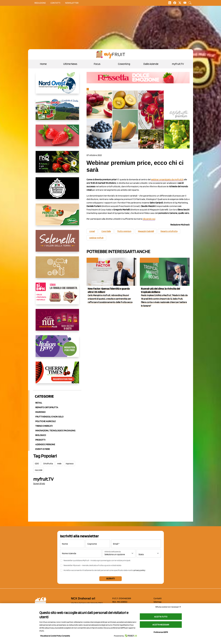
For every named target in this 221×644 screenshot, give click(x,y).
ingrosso (70, 464)
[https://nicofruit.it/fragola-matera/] (57, 138)
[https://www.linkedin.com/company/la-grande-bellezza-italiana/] (57, 190)
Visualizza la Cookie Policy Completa (55, 636)
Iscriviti (110, 579)
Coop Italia (106, 231)
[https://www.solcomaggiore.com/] (57, 269)
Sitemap (158, 602)
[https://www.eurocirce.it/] (57, 111)
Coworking (124, 64)
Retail (39, 403)
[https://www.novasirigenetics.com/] (57, 164)
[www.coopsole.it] (57, 296)
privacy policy (140, 570)
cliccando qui (149, 219)
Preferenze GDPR (161, 632)
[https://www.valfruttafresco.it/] (57, 217)
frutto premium (124, 231)
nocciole (39, 470)
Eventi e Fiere (43, 449)
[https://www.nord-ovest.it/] (57, 85)
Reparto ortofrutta (47, 407)
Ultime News (70, 64)
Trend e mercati (44, 426)
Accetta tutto (161, 617)
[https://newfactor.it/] (57, 322)
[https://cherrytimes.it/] (57, 375)
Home (43, 64)
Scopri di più (39, 483)
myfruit (92, 260)
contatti (55, 3)
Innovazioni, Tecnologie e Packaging (55, 431)
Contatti (158, 598)
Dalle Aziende (151, 64)
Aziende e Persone (45, 444)
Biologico (41, 435)
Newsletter (72, 3)
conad (92, 231)
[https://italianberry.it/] (57, 348)
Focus (97, 64)
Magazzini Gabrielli (146, 231)
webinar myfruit (96, 238)
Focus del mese (149, 260)
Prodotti (40, 440)
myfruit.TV (178, 64)
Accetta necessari (161, 625)
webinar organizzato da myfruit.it (167, 179)
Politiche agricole (45, 421)
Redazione (40, 3)
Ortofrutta (48, 464)
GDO (37, 464)
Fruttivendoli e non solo (49, 417)
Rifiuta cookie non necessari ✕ (168, 607)
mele (59, 464)
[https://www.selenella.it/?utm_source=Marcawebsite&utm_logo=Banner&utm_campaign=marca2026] (57, 243)
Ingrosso (40, 412)
